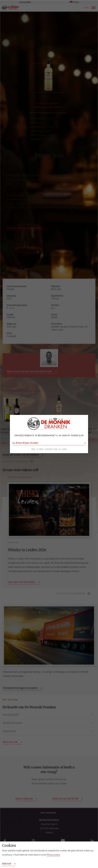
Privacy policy (53, 855)
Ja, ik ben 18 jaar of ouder (25, 443)
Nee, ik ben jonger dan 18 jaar (49, 449)
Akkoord (7, 864)
